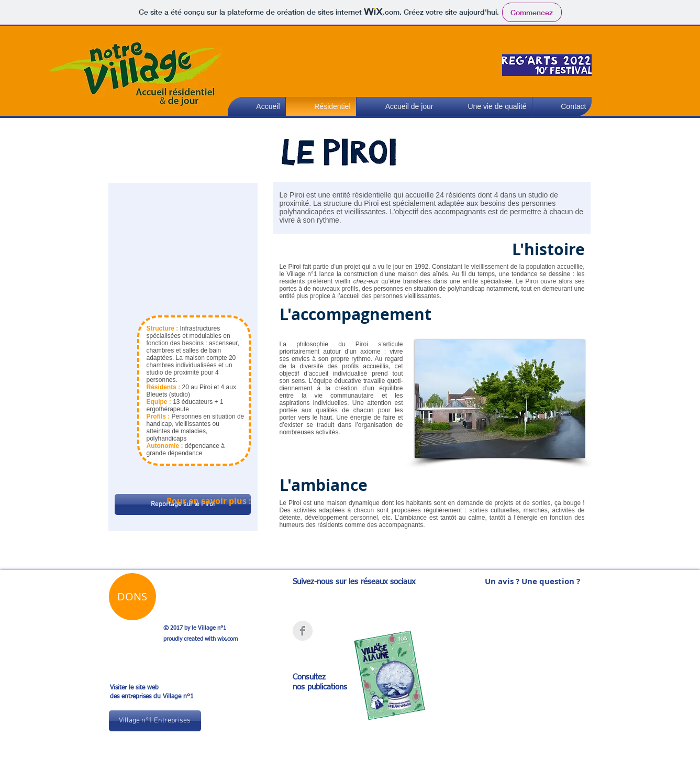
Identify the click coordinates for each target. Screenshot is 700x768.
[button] (486, 107)
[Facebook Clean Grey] (303, 631)
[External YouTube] (183, 248)
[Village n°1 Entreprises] (155, 721)
